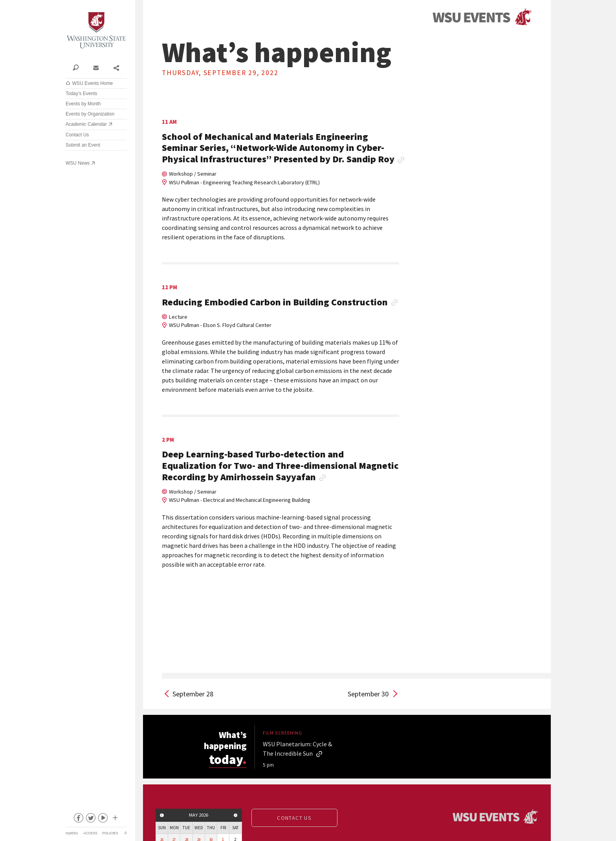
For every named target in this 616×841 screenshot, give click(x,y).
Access (90, 833)
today (229, 759)
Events (482, 17)
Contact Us (77, 135)
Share (116, 67)
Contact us (294, 818)
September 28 (193, 694)
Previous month (162, 815)
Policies (110, 833)
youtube (103, 819)
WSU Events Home (93, 83)
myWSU (72, 833)
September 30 (368, 694)
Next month (236, 815)
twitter (90, 819)
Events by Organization (90, 114)
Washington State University (96, 30)
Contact (96, 67)
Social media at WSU (115, 819)
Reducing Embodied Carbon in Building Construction (275, 302)
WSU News (78, 163)
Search (76, 67)
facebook (78, 819)
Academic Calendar (86, 124)
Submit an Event (83, 145)
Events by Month (83, 104)
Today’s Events (82, 94)
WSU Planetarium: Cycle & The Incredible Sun (297, 749)
